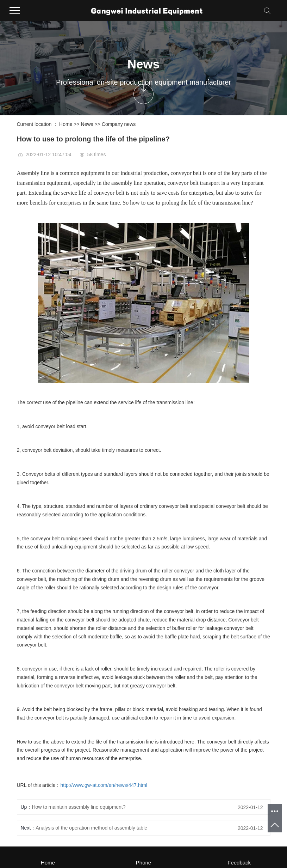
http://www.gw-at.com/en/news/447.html (104, 785)
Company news (119, 124)
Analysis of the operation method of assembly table (91, 828)
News (87, 124)
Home (66, 124)
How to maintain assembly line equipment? (79, 807)
